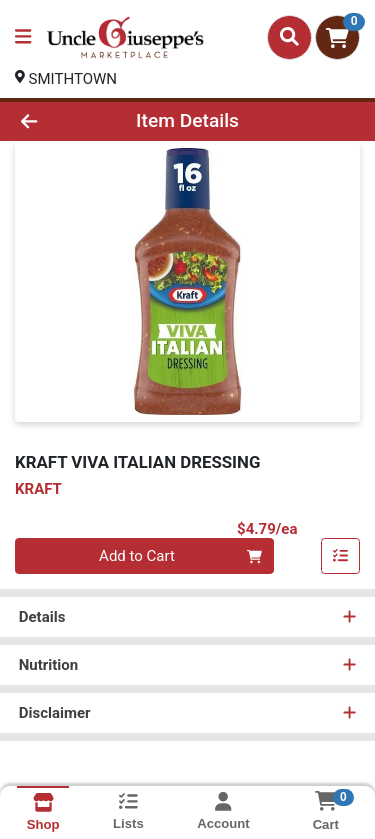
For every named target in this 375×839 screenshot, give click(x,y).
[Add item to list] (341, 557)
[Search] (289, 37)
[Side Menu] (23, 37)
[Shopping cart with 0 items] (337, 37)
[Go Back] (58, 121)
